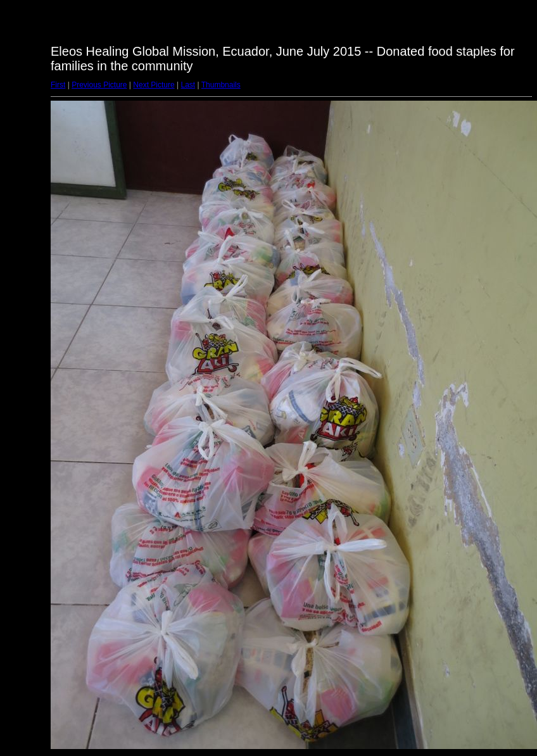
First (58, 85)
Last (188, 85)
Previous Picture (99, 85)
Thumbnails (221, 85)
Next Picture (154, 85)
